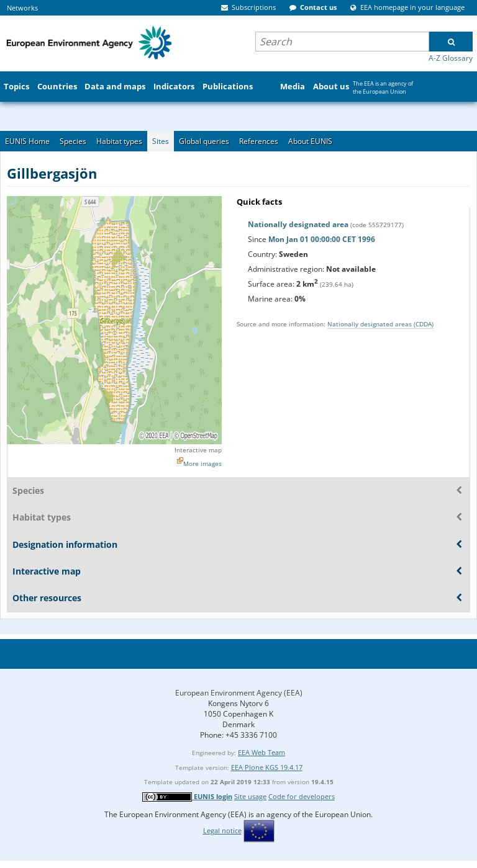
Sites (161, 141)
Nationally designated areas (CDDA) (380, 324)
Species (73, 141)
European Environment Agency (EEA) (239, 693)
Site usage (250, 796)
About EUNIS (310, 141)
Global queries (204, 141)
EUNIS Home (27, 141)
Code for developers (302, 796)
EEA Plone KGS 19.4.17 (267, 767)
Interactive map (198, 450)
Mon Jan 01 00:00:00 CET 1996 (322, 239)
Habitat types (119, 141)
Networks (22, 8)
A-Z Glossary (451, 58)
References (259, 141)
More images (202, 463)
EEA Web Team (261, 752)
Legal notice (222, 830)
